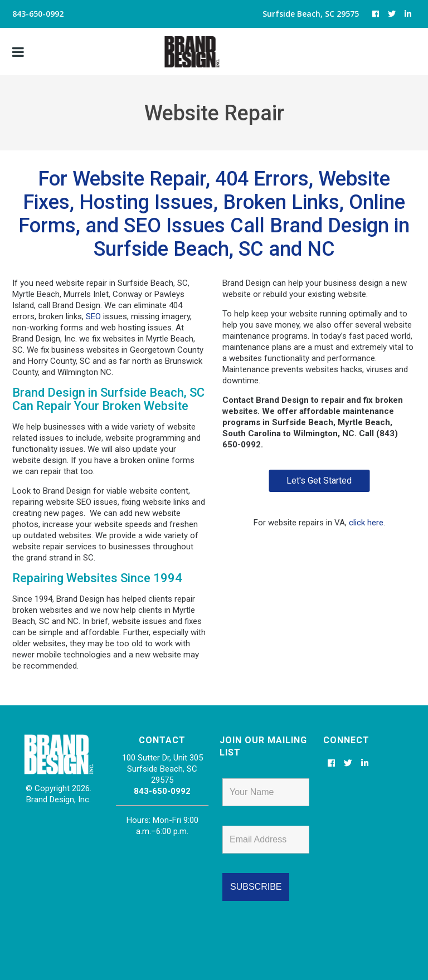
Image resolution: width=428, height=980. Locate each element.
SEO (93, 316)
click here (366, 523)
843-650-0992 (162, 791)
